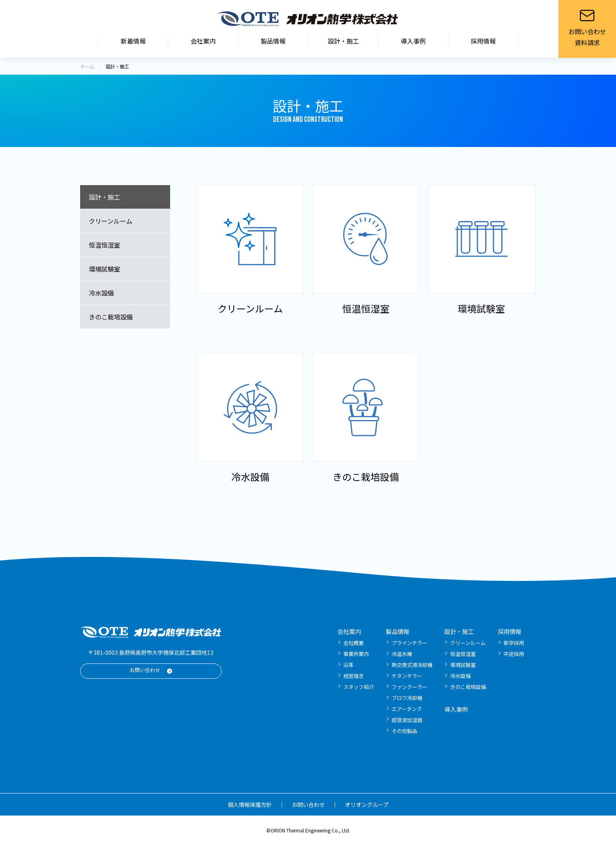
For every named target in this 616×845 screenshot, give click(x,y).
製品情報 (273, 41)
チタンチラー (407, 676)
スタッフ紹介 (359, 687)
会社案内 (203, 41)
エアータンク (407, 709)
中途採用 (514, 654)
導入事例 (413, 41)
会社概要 (354, 643)
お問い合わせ (145, 670)
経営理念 (354, 676)
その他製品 (404, 731)
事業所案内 (356, 654)
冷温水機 (402, 654)
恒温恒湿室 (104, 245)
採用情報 (483, 41)
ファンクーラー (410, 687)
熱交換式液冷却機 (412, 665)
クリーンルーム (111, 221)
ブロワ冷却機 (407, 698)
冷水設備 (101, 293)
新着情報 (133, 41)
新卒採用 (514, 643)
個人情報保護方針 (250, 805)
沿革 (348, 665)
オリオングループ (367, 805)
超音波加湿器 (407, 720)
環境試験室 (104, 269)
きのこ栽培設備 (111, 317)
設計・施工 (343, 41)
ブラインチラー (410, 643)
